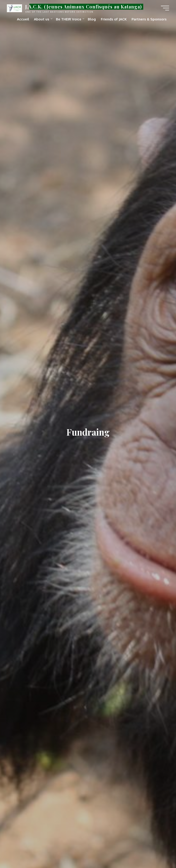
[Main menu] (165, 8)
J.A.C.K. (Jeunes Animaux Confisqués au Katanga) (84, 7)
